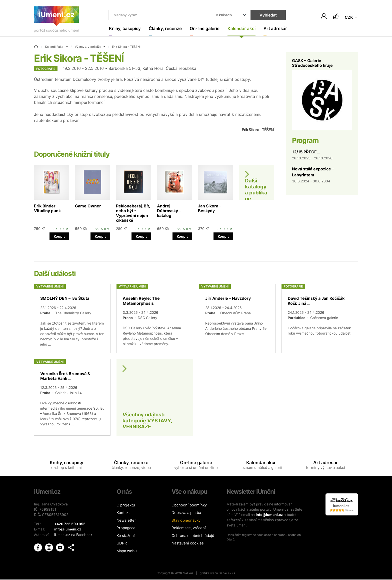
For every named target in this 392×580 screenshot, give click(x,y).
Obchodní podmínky (189, 505)
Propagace (126, 528)
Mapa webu (127, 551)
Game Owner (88, 206)
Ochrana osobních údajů (193, 536)
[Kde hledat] (224, 16)
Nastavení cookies (188, 544)
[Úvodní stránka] (56, 20)
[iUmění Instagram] (49, 547)
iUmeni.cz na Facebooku (74, 535)
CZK (349, 18)
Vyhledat (261, 16)
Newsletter (126, 521)
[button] (71, 547)
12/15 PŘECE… (306, 152)
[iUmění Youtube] (60, 547)
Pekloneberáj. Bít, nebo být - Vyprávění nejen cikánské (133, 213)
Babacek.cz (227, 574)
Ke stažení (126, 536)
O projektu (126, 505)
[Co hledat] (157, 16)
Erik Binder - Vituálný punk (47, 209)
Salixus (188, 574)
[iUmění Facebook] (38, 547)
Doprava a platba (186, 513)
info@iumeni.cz (269, 515)
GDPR (122, 544)
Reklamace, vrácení (189, 528)
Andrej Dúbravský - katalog (169, 211)
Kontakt (123, 513)
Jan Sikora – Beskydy (210, 209)
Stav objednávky (186, 521)
